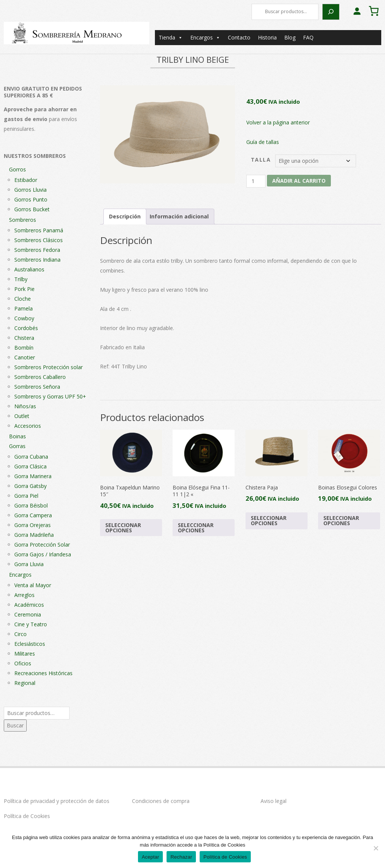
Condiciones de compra (161, 801)
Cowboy (24, 318)
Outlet (22, 416)
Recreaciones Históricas (43, 673)
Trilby (21, 279)
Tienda (171, 38)
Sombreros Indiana (37, 260)
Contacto (239, 37)
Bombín (24, 348)
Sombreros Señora (37, 387)
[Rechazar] (376, 848)
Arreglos (24, 595)
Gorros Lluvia (30, 190)
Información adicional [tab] (179, 216)
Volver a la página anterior (278, 122)
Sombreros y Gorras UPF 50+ (50, 396)
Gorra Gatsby (30, 486)
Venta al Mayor (33, 585)
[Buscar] (331, 12)
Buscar (15, 725)
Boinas (17, 436)
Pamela (23, 308)
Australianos (29, 269)
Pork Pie (24, 289)
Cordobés (26, 328)
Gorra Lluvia (29, 564)
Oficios (23, 663)
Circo (20, 634)
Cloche (23, 299)
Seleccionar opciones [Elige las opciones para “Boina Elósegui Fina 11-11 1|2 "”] (196, 528)
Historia (267, 37)
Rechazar (181, 857)
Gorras (17, 446)
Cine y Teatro (31, 624)
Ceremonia (28, 614)
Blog (290, 37)
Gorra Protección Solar (42, 545)
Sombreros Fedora (37, 250)
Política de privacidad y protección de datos (57, 801)
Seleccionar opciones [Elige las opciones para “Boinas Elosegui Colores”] (341, 520)
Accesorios (28, 426)
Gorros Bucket (32, 209)
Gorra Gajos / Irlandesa (43, 554)
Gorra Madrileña (34, 535)
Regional (25, 683)
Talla (261, 160)
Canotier (25, 357)
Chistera (24, 338)
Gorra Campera (33, 515)
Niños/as (25, 406)
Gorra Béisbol (31, 505)
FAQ (308, 37)
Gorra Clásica (30, 466)
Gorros (17, 169)
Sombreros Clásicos (39, 240)
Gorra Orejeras (33, 525)
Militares (25, 654)
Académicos (29, 605)
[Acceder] (357, 11)
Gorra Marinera (33, 476)
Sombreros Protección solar (49, 367)
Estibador (26, 180)
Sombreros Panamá (39, 230)
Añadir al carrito (299, 181)
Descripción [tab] (125, 216)
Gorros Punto (31, 199)
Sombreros (23, 220)
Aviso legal (274, 801)
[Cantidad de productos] (256, 181)
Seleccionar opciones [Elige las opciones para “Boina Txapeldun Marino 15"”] (123, 528)
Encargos (205, 38)
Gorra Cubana (31, 457)
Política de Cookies (27, 816)
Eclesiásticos (30, 644)
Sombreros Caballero (40, 377)
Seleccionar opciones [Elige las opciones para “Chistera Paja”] (269, 520)
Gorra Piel (26, 496)
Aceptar (151, 857)
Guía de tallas (263, 142)
